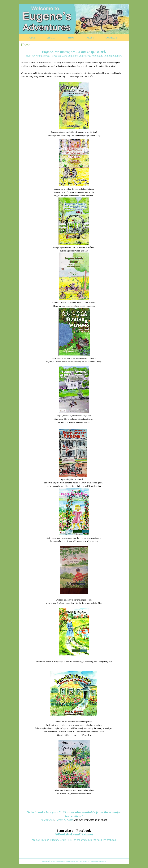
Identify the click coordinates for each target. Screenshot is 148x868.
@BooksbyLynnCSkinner (74, 834)
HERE (70, 840)
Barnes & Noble (64, 820)
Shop (71, 38)
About (51, 38)
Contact (111, 38)
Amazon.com (48, 820)
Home (31, 38)
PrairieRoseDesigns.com (98, 861)
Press (90, 38)
